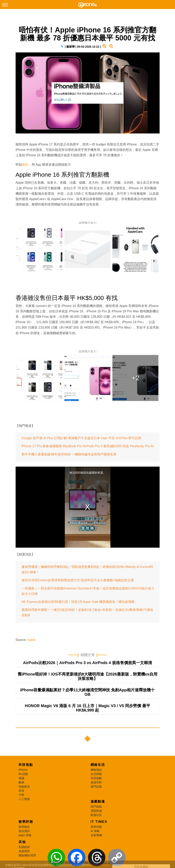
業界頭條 (96, 827)
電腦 (21, 778)
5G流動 (23, 774)
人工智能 (24, 799)
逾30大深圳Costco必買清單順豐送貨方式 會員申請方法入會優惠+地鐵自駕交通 (78, 580)
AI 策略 (95, 831)
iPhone (23, 770)
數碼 (21, 782)
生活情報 (96, 774)
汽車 (21, 795)
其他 (22, 842)
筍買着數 (96, 778)
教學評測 (26, 822)
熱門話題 (96, 787)
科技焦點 (26, 765)
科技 (21, 791)
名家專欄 (96, 835)
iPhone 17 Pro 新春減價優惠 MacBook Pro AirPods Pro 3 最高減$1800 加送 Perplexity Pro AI (88, 446)
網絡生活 (98, 765)
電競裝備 (96, 811)
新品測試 (24, 831)
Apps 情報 (25, 835)
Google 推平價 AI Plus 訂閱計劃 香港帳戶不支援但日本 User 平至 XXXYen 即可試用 (81, 438)
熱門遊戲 (96, 807)
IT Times (99, 822)
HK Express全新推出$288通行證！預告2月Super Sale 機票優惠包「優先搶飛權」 (80, 602)
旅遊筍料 (96, 782)
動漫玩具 (96, 815)
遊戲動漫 (98, 801)
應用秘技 (24, 827)
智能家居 (24, 787)
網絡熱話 (96, 770)
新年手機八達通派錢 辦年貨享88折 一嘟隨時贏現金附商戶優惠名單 (69, 454)
